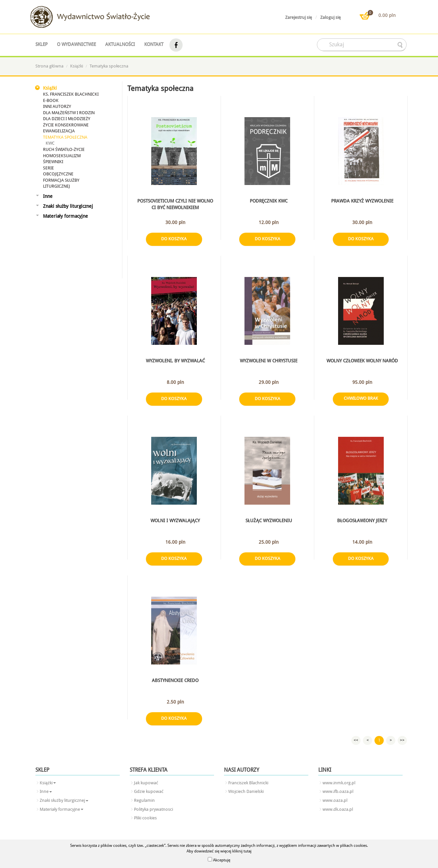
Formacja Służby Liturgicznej (61, 183)
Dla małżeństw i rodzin (69, 113)
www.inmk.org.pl (339, 783)
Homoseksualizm (62, 156)
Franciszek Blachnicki (248, 783)
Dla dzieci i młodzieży (67, 119)
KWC (50, 143)
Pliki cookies (145, 818)
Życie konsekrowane (66, 125)
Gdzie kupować (149, 791)
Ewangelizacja (59, 131)
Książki (77, 66)
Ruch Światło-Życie (64, 149)
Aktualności (120, 44)
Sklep (42, 44)
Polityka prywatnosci (153, 809)
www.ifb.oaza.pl (338, 791)
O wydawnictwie (76, 44)
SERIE (48, 168)
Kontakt (154, 44)
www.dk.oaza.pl (338, 809)
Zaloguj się (330, 17)
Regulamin (144, 800)
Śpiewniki (53, 162)
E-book (51, 100)
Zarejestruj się (299, 17)
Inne (48, 196)
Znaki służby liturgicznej (68, 206)
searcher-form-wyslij (401, 45)
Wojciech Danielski (246, 791)
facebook (176, 45)
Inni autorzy (57, 106)
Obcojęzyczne (58, 174)
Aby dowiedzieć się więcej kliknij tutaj (219, 851)
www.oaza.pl (335, 800)
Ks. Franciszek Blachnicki (71, 94)
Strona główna (49, 66)
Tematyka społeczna (109, 66)
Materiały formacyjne (66, 216)
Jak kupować (146, 783)
